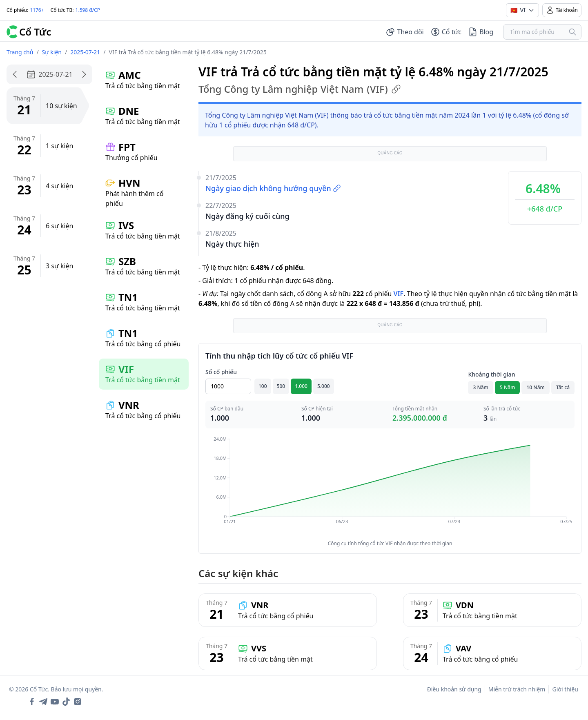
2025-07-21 (85, 52)
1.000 (301, 386)
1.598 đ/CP (88, 10)
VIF (398, 294)
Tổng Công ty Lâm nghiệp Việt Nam (300, 89)
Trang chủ (20, 52)
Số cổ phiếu (221, 372)
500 (281, 386)
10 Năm (535, 387)
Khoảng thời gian (491, 374)
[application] (390, 486)
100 (263, 386)
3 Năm (481, 387)
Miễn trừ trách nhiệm (517, 689)
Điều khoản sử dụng (454, 689)
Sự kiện (52, 52)
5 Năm (508, 387)
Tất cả (563, 387)
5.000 (324, 386)
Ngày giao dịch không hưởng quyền (273, 188)
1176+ (37, 10)
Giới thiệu (565, 689)
